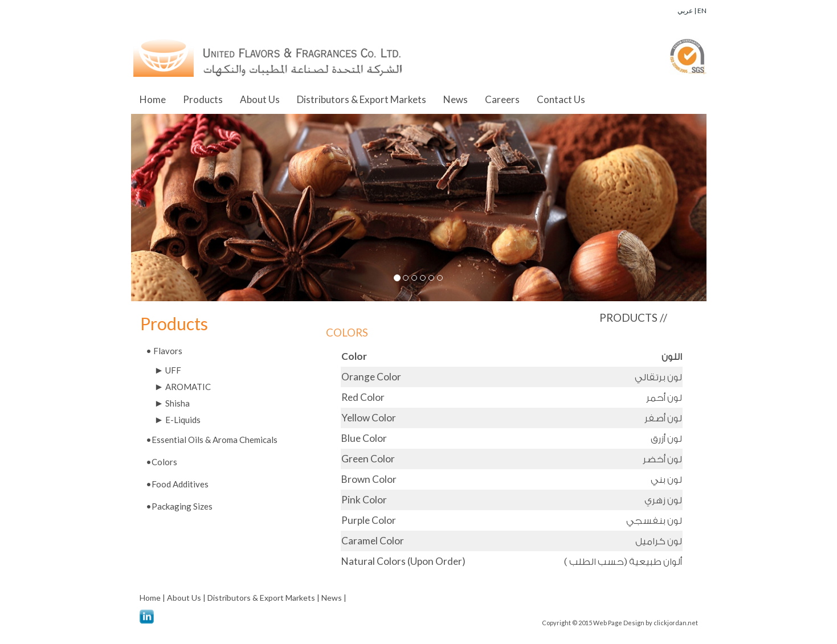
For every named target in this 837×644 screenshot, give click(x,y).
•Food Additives (177, 484)
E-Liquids (178, 419)
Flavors (164, 351)
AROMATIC (183, 386)
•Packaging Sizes (179, 506)
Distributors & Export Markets (362, 99)
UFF (168, 370)
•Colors (162, 462)
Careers (502, 99)
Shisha (172, 403)
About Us (260, 99)
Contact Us (561, 99)
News (456, 99)
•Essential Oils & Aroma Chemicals (212, 440)
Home (153, 99)
